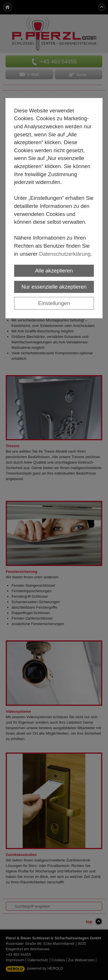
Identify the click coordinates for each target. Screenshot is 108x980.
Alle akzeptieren (54, 271)
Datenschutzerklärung (65, 254)
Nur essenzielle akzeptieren (54, 287)
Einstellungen (54, 303)
